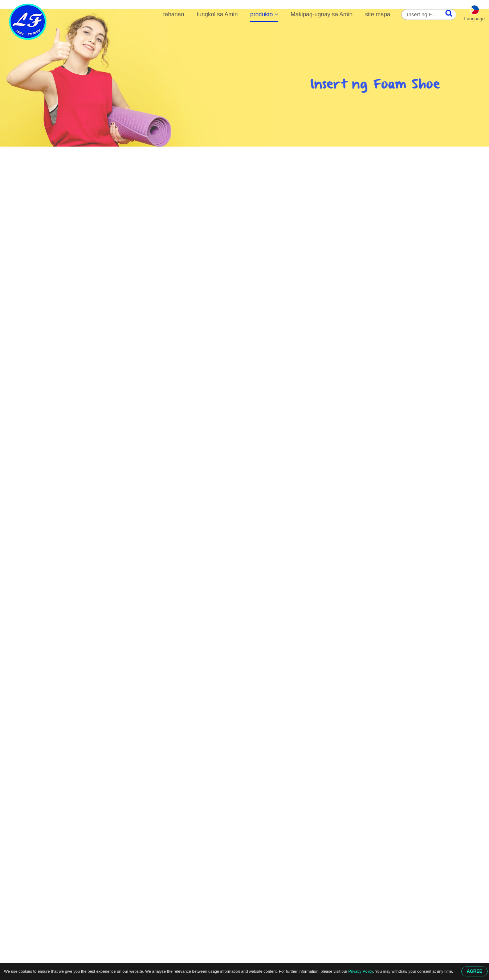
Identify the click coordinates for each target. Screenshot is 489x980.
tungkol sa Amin (217, 14)
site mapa (378, 14)
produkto (264, 14)
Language (475, 19)
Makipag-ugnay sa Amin (321, 14)
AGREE (475, 971)
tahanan (174, 14)
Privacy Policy (361, 971)
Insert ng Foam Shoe (211, 154)
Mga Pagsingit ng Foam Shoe (148, 154)
